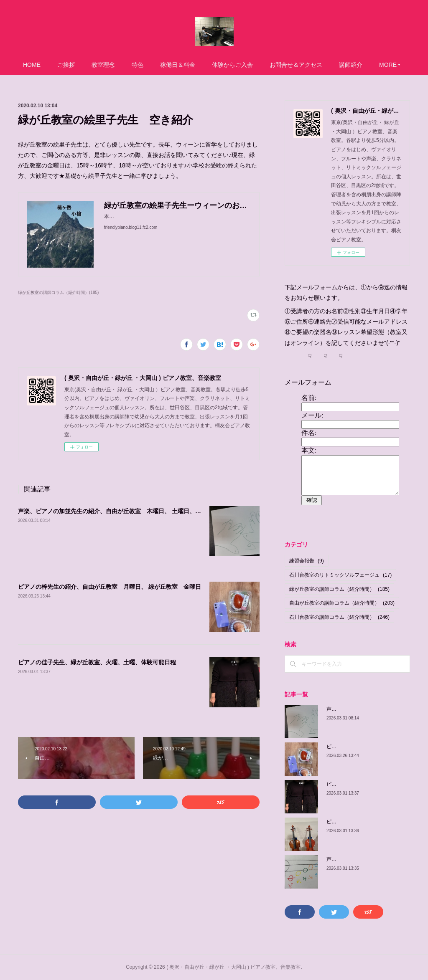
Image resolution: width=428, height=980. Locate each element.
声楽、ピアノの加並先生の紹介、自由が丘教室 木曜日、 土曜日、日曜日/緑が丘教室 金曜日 (143, 511)
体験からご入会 (232, 65)
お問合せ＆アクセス (296, 65)
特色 (138, 65)
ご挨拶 (66, 65)
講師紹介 (351, 65)
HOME (32, 65)
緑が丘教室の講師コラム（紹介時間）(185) (58, 292)
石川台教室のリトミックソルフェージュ (340, 575)
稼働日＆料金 (178, 65)
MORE (388, 65)
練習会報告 (307, 561)
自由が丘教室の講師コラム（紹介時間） (342, 603)
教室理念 (103, 65)
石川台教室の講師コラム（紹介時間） (339, 617)
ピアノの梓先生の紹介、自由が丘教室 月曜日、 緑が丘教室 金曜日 (110, 587)
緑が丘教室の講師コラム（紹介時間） (339, 589)
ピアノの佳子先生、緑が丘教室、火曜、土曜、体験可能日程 (97, 662)
